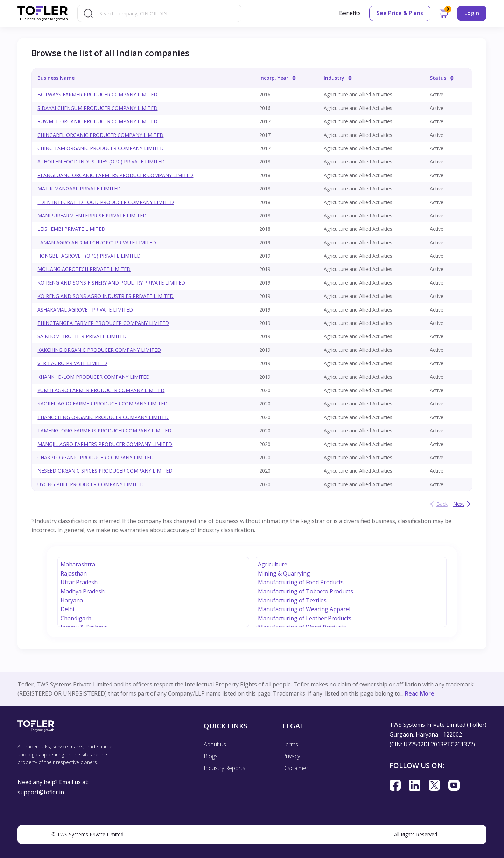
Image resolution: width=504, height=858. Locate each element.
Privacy (291, 756)
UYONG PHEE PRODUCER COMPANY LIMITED (91, 484)
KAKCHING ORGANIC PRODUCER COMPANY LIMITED (99, 350)
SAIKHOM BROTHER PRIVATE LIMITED (82, 336)
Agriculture (273, 564)
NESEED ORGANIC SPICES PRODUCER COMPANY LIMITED (105, 471)
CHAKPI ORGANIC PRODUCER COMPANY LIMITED (96, 457)
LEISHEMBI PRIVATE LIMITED (71, 229)
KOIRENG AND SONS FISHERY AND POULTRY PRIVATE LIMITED (111, 283)
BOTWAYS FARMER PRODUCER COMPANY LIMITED (97, 94)
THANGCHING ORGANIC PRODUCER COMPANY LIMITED (103, 417)
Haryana (72, 600)
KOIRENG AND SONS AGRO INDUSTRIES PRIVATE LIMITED (106, 296)
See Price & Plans (400, 13)
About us (215, 744)
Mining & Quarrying (284, 573)
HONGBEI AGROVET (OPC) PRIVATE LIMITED (89, 256)
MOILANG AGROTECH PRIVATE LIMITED (84, 269)
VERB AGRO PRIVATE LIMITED (72, 363)
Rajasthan (74, 573)
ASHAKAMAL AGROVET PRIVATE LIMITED (85, 310)
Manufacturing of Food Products (301, 582)
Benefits (350, 13)
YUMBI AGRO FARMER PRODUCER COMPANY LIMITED (101, 390)
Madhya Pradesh (83, 591)
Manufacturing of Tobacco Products (306, 591)
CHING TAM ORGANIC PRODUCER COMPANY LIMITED (101, 148)
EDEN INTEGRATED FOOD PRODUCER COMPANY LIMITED (106, 202)
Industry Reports (225, 768)
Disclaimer (295, 768)
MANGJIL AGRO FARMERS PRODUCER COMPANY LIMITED (105, 444)
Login (472, 13)
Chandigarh (76, 618)
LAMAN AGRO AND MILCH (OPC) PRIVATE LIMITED (97, 242)
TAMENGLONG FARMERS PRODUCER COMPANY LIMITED (104, 430)
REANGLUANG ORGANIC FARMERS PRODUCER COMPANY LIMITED (115, 175)
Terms (290, 744)
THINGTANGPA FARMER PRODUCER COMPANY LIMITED (103, 323)
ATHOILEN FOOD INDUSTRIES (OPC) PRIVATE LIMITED (101, 162)
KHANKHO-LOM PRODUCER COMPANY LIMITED (94, 377)
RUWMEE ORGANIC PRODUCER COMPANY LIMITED (97, 121)
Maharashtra (78, 564)
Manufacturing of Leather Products (305, 618)
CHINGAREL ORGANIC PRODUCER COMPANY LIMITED (100, 135)
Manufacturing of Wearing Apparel (304, 609)
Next (463, 504)
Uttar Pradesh (79, 582)
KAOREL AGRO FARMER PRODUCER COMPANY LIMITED (103, 403)
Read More (420, 693)
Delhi (67, 609)
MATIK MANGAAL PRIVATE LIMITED (79, 189)
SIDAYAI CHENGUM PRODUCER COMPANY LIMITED (97, 108)
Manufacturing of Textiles (292, 600)
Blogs (211, 756)
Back (438, 504)
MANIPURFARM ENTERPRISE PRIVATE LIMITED (92, 215)
